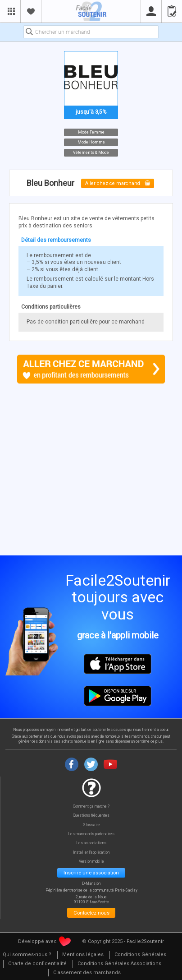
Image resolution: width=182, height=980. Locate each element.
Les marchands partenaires (91, 834)
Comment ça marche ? (91, 807)
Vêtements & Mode (91, 152)
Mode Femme (91, 132)
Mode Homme (91, 142)
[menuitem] (83, 955)
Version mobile (91, 862)
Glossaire (91, 825)
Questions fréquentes (91, 816)
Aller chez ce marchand (118, 183)
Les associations (91, 843)
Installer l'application (91, 853)
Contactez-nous (91, 913)
